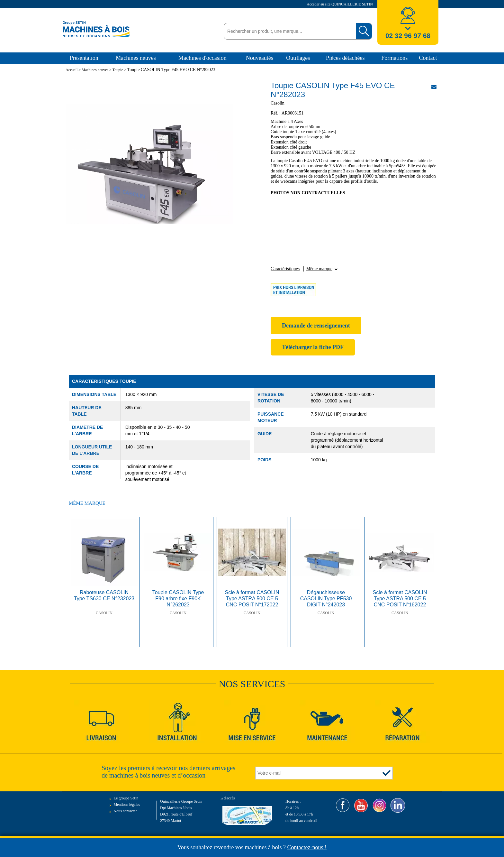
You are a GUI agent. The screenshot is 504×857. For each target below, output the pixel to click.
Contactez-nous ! (307, 847)
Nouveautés (260, 58)
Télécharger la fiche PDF (313, 347)
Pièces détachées (345, 58)
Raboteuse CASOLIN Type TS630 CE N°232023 (104, 595)
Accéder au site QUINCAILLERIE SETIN (340, 4)
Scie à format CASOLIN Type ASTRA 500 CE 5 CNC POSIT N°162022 (400, 599)
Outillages (298, 58)
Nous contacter (125, 811)
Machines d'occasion (203, 58)
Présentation (84, 58)
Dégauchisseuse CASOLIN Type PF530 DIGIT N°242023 (326, 599)
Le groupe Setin (126, 798)
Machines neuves (136, 58)
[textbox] (288, 31)
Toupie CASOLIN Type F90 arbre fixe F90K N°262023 (178, 599)
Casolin (104, 613)
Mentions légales (127, 805)
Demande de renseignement (316, 326)
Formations (394, 58)
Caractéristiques (285, 269)
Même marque (319, 269)
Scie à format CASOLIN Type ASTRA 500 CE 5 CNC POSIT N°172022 (252, 599)
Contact (428, 58)
